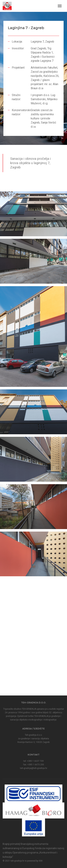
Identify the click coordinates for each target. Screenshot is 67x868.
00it (41, 861)
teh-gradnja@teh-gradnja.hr (34, 768)
